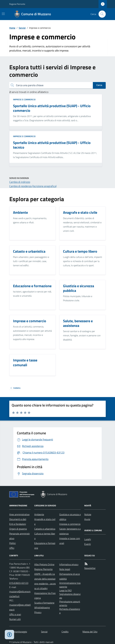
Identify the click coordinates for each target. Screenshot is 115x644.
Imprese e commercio (24, 99)
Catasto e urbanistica (45, 529)
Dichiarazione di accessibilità (70, 576)
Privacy (38, 612)
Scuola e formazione (44, 603)
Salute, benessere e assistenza (70, 531)
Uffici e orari (15, 614)
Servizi (22, 28)
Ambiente (39, 514)
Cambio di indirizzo (20, 182)
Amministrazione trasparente (70, 585)
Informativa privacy (69, 564)
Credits (65, 632)
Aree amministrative (19, 514)
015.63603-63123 (19, 583)
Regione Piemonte (17, 4)
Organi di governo (18, 529)
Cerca (99, 85)
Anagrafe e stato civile (45, 522)
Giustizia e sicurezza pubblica (70, 517)
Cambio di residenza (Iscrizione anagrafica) (33, 186)
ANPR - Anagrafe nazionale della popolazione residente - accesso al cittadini (45, 581)
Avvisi (87, 519)
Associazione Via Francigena (45, 596)
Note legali (65, 569)
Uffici (12, 548)
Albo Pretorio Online (44, 564)
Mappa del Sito (90, 632)
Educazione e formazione (45, 546)
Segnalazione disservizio (70, 596)
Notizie (88, 514)
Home (12, 28)
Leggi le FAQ (66, 590)
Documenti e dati (18, 519)
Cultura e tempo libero (45, 536)
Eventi (88, 544)
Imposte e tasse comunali (70, 541)
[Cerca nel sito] (101, 14)
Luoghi (88, 539)
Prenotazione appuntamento (70, 603)
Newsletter (90, 568)
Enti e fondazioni (18, 524)
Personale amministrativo (20, 536)
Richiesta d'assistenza (70, 611)
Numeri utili (15, 619)
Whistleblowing (42, 607)
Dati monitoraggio (18, 632)
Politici (13, 543)
